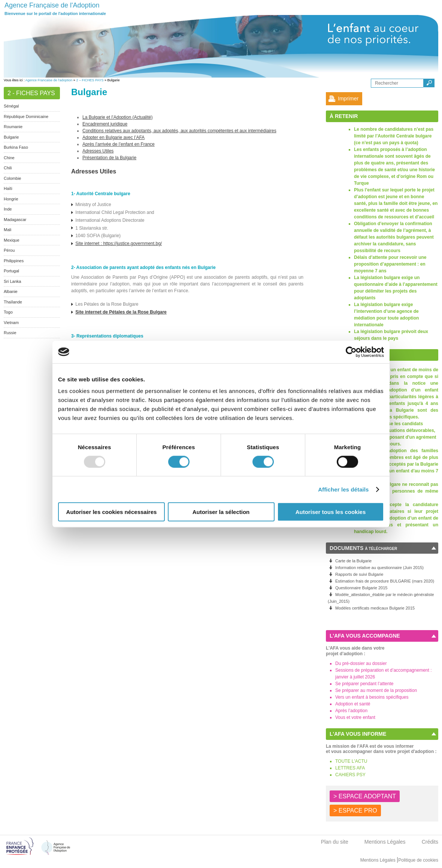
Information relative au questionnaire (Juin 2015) (379, 568)
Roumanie (13, 127)
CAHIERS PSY (350, 775)
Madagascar (15, 220)
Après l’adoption (351, 711)
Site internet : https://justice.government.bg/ (119, 244)
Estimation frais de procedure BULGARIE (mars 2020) (385, 581)
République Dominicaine (26, 117)
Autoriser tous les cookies (331, 512)
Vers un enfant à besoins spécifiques (372, 697)
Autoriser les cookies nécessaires (112, 512)
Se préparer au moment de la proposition (376, 690)
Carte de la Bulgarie (353, 561)
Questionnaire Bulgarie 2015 (361, 588)
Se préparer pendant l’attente (364, 684)
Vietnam (11, 323)
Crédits (430, 842)
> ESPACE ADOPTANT (365, 796)
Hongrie (11, 199)
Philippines (14, 261)
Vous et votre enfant (355, 717)
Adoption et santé (353, 704)
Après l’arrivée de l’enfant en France (119, 144)
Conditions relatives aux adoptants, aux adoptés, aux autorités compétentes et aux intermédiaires (179, 131)
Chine (9, 158)
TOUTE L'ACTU (351, 761)
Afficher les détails (343, 489)
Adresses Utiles (98, 151)
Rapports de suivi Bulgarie (359, 574)
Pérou (9, 250)
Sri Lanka (12, 281)
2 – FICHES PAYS (90, 80)
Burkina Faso (16, 147)
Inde (8, 209)
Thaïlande (13, 302)
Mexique (12, 240)
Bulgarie (11, 137)
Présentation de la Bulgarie (109, 158)
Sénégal (11, 106)
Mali (7, 230)
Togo (8, 312)
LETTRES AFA (350, 768)
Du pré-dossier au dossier (361, 663)
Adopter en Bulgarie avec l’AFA (113, 137)
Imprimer (348, 99)
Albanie (11, 291)
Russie (10, 333)
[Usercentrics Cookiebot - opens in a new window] (351, 352)
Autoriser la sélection (221, 512)
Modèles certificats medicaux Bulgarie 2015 (375, 608)
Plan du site (335, 842)
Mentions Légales (385, 842)
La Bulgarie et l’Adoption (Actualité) (117, 117)
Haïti (8, 188)
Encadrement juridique (105, 124)
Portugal (11, 271)
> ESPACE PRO (355, 810)
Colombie (12, 178)
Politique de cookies (418, 860)
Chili (8, 168)
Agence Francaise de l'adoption (49, 80)
